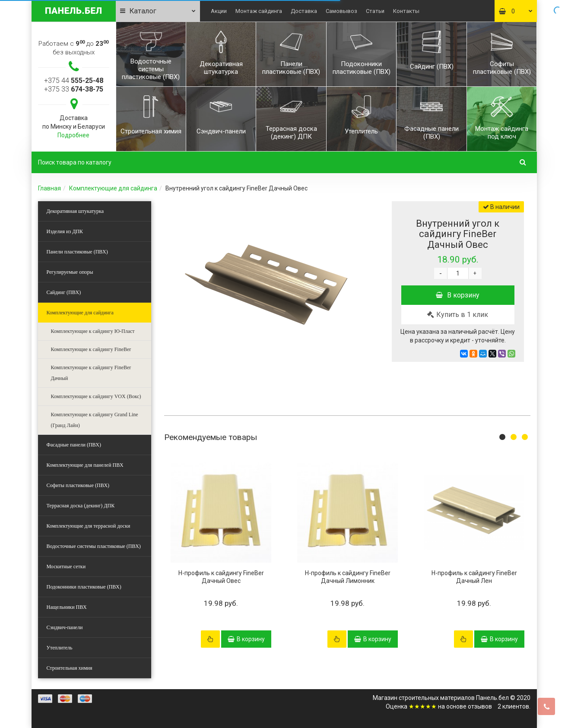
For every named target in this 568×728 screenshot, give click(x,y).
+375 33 (74, 89)
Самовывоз (341, 11)
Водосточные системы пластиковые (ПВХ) (94, 546)
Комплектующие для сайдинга (113, 188)
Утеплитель (60, 648)
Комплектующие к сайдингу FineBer (91, 349)
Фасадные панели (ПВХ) (74, 445)
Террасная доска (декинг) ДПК (81, 506)
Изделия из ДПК (65, 231)
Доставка (304, 11)
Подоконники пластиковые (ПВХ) (84, 587)
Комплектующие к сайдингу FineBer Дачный (91, 373)
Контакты (406, 11)
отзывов (480, 706)
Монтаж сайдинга (259, 11)
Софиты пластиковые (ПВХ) (78, 485)
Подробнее (73, 135)
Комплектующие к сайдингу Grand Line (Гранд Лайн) (95, 420)
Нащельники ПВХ (67, 607)
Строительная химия (70, 668)
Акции (219, 11)
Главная (49, 188)
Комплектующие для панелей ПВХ (85, 465)
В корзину (458, 295)
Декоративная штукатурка (75, 211)
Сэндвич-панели (65, 627)
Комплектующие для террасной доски (89, 526)
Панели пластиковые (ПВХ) (77, 252)
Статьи (375, 11)
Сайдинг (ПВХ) (64, 292)
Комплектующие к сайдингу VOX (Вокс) (96, 396)
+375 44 (74, 81)
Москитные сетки (66, 567)
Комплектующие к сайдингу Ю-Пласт (93, 331)
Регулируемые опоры (70, 272)
